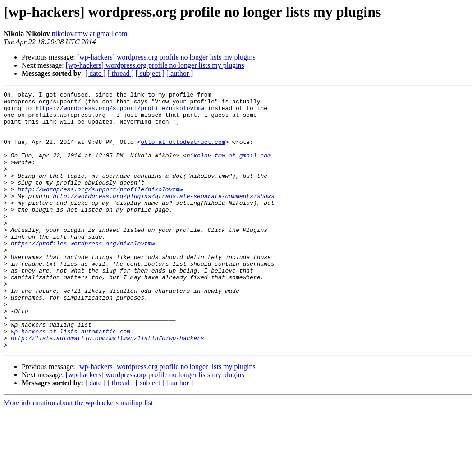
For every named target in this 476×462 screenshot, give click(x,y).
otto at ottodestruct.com (183, 152)
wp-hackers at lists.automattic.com (71, 380)
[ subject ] (150, 73)
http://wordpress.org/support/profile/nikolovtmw (100, 209)
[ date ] (95, 73)
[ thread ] (121, 73)
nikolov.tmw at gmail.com (90, 34)
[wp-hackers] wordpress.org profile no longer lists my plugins (166, 57)
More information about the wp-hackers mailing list (78, 454)
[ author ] (180, 73)
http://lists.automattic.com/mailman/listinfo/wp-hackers (108, 388)
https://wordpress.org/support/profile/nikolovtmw (119, 112)
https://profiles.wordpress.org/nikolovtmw (83, 274)
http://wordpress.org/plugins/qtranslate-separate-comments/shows (163, 217)
